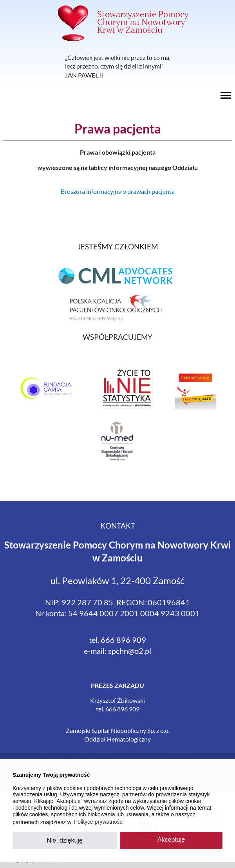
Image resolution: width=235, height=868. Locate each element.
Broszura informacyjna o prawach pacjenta (118, 191)
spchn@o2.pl (130, 651)
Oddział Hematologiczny (117, 739)
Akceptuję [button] (171, 840)
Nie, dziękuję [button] (65, 840)
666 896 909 (123, 640)
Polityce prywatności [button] (99, 822)
